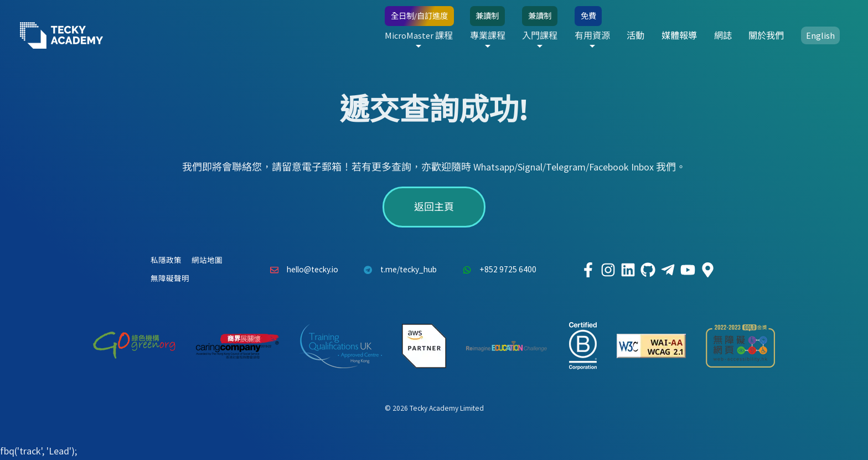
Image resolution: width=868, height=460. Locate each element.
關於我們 (766, 35)
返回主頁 (434, 207)
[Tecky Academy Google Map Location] (707, 270)
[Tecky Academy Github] (648, 270)
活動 (635, 35)
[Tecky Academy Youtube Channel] (688, 270)
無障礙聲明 (170, 279)
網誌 (723, 35)
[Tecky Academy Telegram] (668, 270)
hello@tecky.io (301, 270)
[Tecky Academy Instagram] (608, 270)
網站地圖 (207, 260)
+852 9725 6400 (497, 270)
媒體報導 (679, 35)
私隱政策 (166, 260)
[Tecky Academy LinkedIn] (628, 270)
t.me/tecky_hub (398, 270)
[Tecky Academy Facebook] (588, 270)
